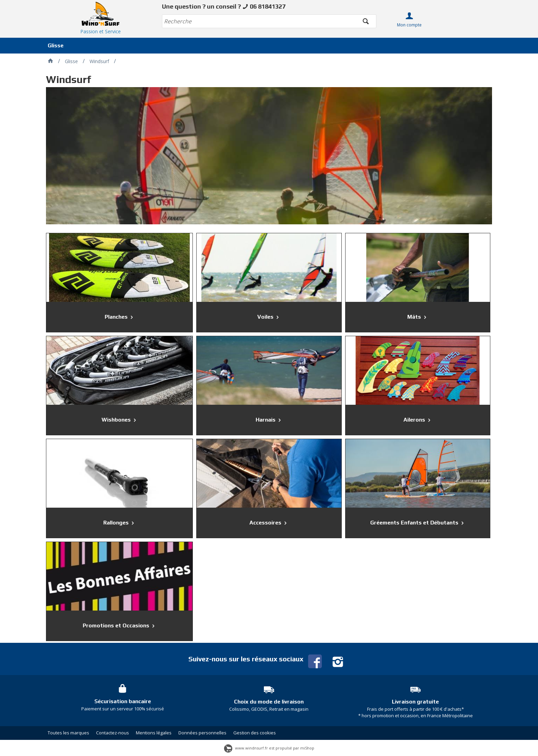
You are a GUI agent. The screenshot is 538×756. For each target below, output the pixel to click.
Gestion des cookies (255, 733)
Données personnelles (202, 733)
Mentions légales (154, 733)
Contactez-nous (113, 733)
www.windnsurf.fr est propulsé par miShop (269, 748)
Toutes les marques (68, 733)
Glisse (56, 45)
